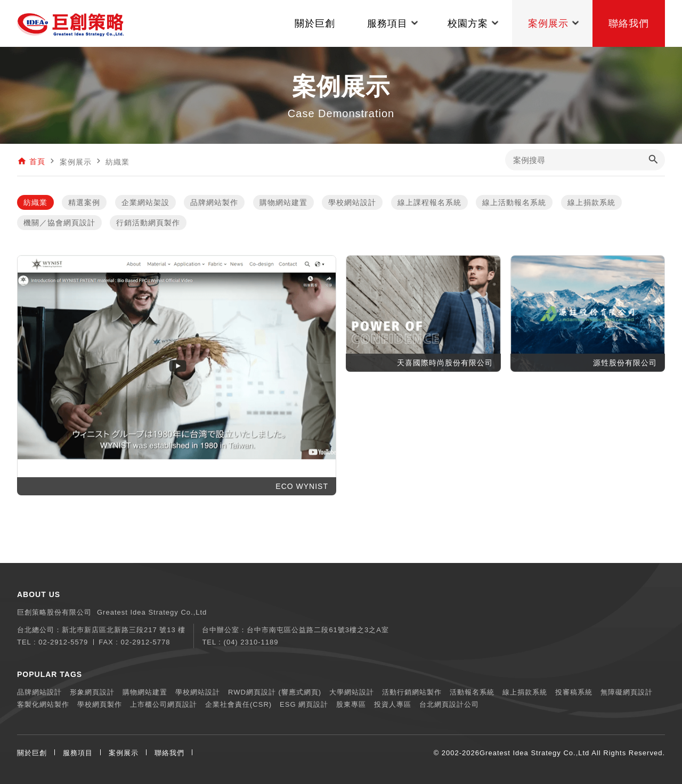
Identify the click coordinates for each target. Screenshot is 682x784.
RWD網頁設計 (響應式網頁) (275, 692)
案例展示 (124, 753)
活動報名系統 (472, 692)
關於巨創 (32, 753)
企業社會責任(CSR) (238, 704)
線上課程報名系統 (429, 202)
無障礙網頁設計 (627, 692)
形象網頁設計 (92, 692)
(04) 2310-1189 (251, 642)
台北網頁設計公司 (449, 704)
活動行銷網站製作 (412, 692)
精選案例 (84, 202)
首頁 (37, 162)
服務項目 (78, 753)
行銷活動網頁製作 (148, 223)
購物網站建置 (283, 202)
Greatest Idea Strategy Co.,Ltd (534, 753)
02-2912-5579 (63, 642)
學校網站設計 (352, 202)
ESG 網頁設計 (304, 704)
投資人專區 (393, 704)
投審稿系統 (574, 692)
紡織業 (35, 202)
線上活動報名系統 (514, 202)
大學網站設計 (352, 692)
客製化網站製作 (43, 704)
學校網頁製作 (100, 704)
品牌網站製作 (214, 202)
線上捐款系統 (591, 202)
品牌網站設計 (39, 692)
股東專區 (351, 704)
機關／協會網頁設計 (59, 223)
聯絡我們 (169, 753)
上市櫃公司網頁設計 (164, 704)
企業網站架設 (145, 202)
